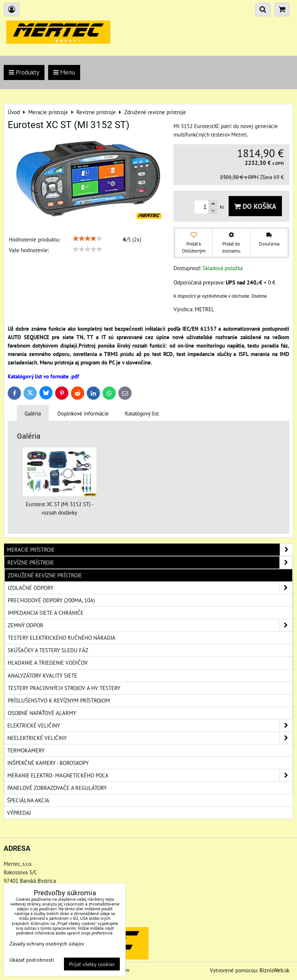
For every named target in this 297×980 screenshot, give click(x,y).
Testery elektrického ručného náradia (62, 638)
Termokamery (26, 750)
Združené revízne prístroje (45, 575)
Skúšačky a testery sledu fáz (48, 650)
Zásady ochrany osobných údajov (47, 943)
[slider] (87, 239)
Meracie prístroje (150, 550)
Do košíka (255, 206)
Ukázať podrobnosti (32, 960)
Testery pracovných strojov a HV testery (64, 688)
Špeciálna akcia (28, 800)
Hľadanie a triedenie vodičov (48, 663)
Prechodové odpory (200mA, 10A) (51, 600)
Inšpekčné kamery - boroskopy (48, 763)
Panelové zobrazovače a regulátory (57, 788)
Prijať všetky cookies (92, 964)
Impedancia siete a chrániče (46, 613)
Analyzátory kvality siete (42, 675)
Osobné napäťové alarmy (42, 713)
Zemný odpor (150, 625)
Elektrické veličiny (150, 725)
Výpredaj (19, 813)
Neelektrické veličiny (150, 738)
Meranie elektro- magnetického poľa (150, 775)
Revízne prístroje (150, 562)
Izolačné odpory (150, 588)
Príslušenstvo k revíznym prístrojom (59, 700)
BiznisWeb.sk (274, 970)
